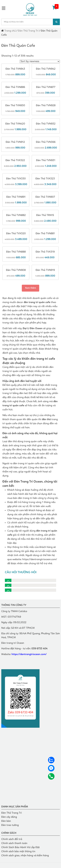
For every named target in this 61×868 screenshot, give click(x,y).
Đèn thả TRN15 (45, 215)
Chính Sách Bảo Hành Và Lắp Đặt (20, 847)
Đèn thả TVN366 (46, 142)
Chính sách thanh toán (14, 843)
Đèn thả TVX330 (16, 179)
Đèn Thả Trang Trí (28, 31)
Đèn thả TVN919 (45, 270)
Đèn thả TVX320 (16, 234)
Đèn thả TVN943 (15, 69)
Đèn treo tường (10, 825)
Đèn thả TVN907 (45, 197)
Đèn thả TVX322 (15, 160)
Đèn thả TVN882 (16, 215)
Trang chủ (10, 31)
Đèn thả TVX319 (45, 252)
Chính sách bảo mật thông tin (18, 852)
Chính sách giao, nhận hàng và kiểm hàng (25, 856)
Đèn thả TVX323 (45, 179)
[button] (30, 580)
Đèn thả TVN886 (15, 87)
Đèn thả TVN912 (15, 142)
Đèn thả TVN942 (46, 69)
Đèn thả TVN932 (46, 124)
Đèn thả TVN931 (46, 160)
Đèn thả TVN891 (16, 197)
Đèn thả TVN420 (15, 124)
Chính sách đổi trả (12, 839)
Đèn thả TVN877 (46, 87)
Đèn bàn (6, 821)
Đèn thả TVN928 (46, 106)
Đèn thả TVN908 (16, 270)
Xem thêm (30, 288)
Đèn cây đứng (9, 817)
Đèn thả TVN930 (15, 106)
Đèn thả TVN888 (16, 252)
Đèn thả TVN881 (45, 234)
